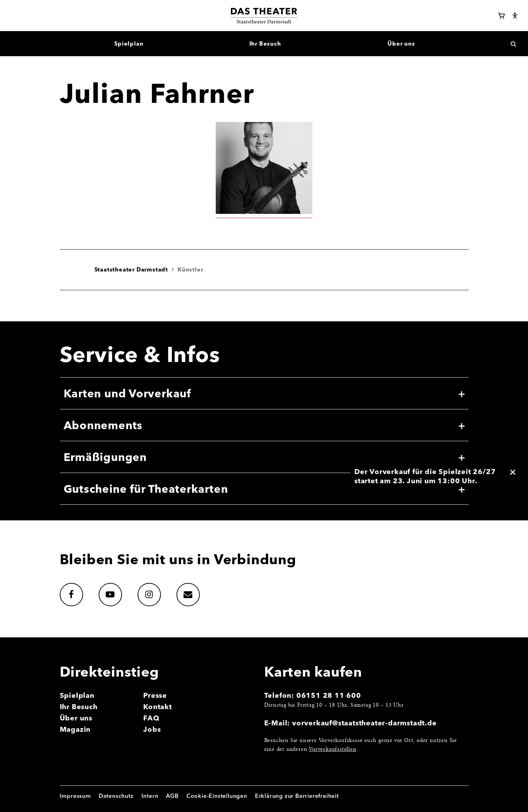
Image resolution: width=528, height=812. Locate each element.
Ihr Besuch (79, 706)
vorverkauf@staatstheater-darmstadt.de (364, 723)
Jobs (152, 729)
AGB (172, 796)
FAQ (151, 718)
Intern (150, 796)
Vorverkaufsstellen (332, 749)
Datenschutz (116, 796)
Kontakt (158, 706)
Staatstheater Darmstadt (131, 269)
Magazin (75, 729)
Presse (155, 695)
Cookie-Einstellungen (217, 796)
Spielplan (77, 695)
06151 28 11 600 (329, 695)
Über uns (76, 718)
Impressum (75, 796)
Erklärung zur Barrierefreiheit (297, 796)
